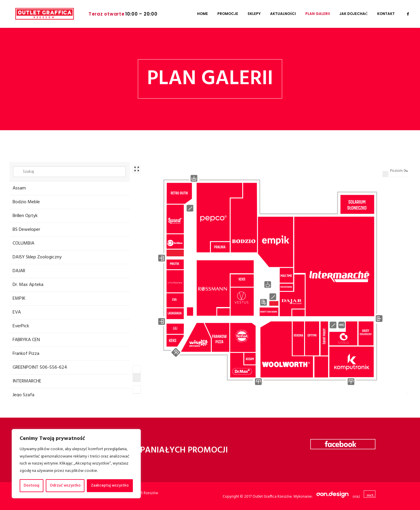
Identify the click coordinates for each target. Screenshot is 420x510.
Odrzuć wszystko (65, 486)
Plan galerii (318, 14)
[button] (408, 14)
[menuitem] (203, 14)
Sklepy (254, 14)
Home (203, 14)
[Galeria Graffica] (39, 14)
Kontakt (386, 14)
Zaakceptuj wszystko (110, 486)
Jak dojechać (354, 14)
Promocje (228, 14)
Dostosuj (32, 486)
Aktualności (283, 14)
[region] (76, 464)
